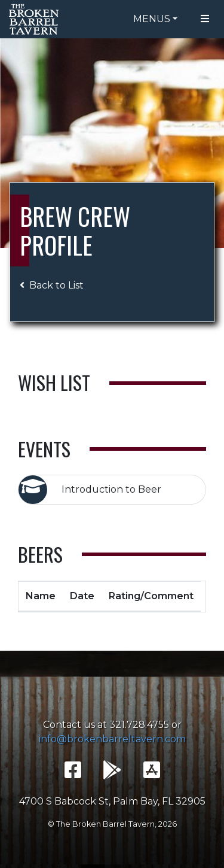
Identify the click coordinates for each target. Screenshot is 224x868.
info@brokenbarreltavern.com (112, 739)
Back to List (52, 285)
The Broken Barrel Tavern (36, 19)
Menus (152, 19)
